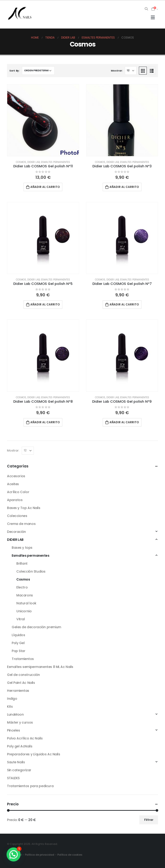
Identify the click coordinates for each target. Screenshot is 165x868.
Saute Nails (16, 762)
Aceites (13, 484)
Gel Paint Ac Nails (21, 683)
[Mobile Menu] (153, 18)
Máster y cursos (20, 722)
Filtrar (149, 820)
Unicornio (24, 611)
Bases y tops (22, 548)
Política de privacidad (40, 855)
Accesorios (16, 476)
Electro (22, 587)
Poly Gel (18, 643)
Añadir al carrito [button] (45, 187)
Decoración (16, 532)
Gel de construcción (23, 675)
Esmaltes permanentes (55, 162)
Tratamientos (23, 659)
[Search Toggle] (146, 9)
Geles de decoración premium (36, 627)
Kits (10, 707)
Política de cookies (70, 855)
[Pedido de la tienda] (38, 71)
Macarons (25, 595)
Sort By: (14, 71)
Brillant (22, 563)
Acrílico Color (18, 492)
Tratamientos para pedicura (30, 786)
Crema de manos (21, 524)
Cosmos (21, 162)
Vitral (21, 619)
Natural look (26, 603)
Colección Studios (31, 571)
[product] (43, 120)
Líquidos (18, 635)
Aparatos (15, 500)
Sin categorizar (19, 770)
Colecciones (17, 516)
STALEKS (13, 778)
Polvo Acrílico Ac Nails (25, 738)
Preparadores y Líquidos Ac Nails (34, 754)
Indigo (12, 699)
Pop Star (19, 651)
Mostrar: (117, 71)
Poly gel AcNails (20, 746)
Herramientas (18, 691)
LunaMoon (15, 714)
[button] (14, 854)
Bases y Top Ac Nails (24, 508)
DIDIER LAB (33, 162)
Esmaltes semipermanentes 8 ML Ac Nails (40, 667)
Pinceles (14, 730)
